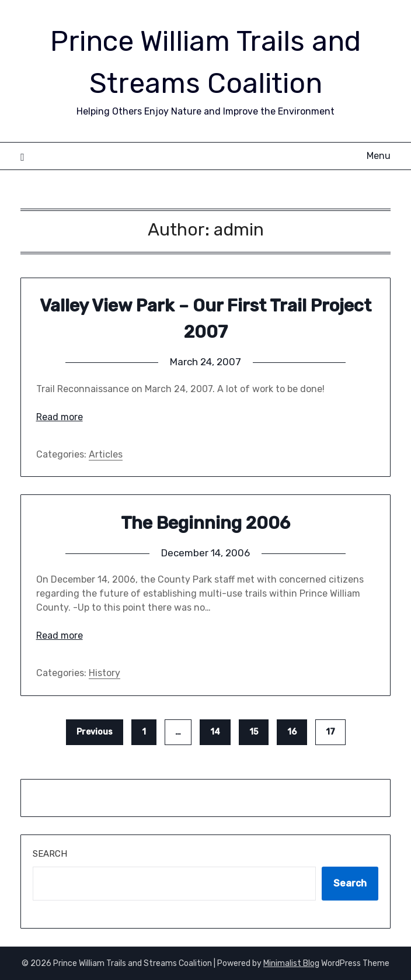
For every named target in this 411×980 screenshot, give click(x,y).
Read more (60, 417)
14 (215, 732)
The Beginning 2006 (206, 523)
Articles (106, 454)
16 (292, 732)
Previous (95, 732)
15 (254, 732)
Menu (379, 156)
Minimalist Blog (291, 963)
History (105, 673)
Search (50, 854)
